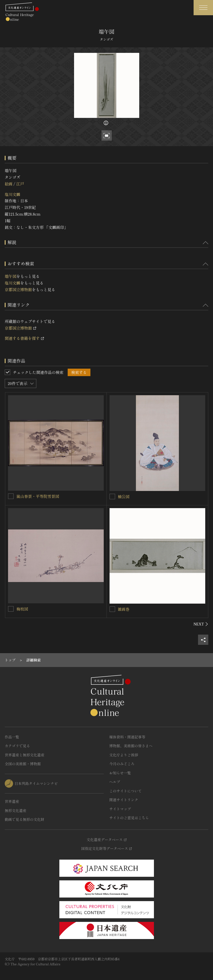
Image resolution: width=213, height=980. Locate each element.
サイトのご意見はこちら (129, 818)
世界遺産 (12, 801)
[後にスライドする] (201, 624)
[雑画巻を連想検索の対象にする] (112, 609)
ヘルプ (115, 782)
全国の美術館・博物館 (23, 764)
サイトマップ (120, 809)
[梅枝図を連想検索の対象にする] (11, 609)
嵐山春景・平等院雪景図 (38, 496)
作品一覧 (12, 737)
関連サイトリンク (124, 800)
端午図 (11, 276)
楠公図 (124, 497)
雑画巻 (124, 609)
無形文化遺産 (16, 810)
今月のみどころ (122, 764)
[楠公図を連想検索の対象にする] (112, 497)
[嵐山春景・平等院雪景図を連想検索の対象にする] (11, 496)
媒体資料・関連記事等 (127, 737)
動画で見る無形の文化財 (25, 819)
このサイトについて (125, 791)
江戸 (20, 184)
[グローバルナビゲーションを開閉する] (203, 8)
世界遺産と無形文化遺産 (25, 755)
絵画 (9, 184)
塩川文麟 (12, 194)
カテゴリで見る (17, 746)
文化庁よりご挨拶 (124, 755)
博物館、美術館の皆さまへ (131, 746)
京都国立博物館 (18, 289)
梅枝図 (22, 609)
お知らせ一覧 (120, 773)
